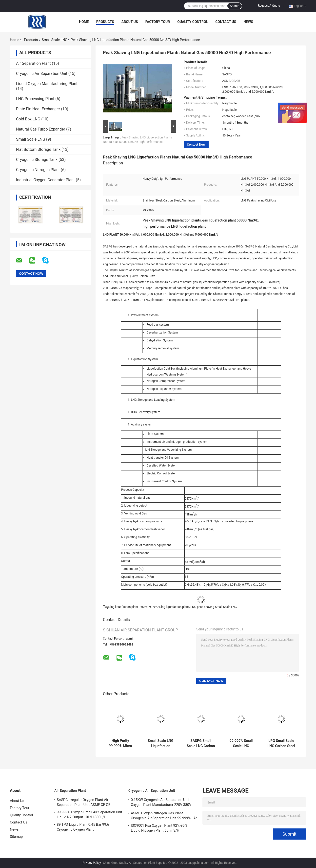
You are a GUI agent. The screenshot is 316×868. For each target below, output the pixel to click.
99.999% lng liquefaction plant (169, 607)
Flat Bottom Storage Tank (38, 149)
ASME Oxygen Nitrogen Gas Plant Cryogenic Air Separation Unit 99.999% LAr (164, 816)
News (248, 22)
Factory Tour (158, 22)
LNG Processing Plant (35, 99)
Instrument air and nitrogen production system (177, 442)
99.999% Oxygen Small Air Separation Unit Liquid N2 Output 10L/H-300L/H (89, 815)
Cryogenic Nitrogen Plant (38, 170)
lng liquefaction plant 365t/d (129, 607)
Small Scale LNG (54, 40)
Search (235, 6)
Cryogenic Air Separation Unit (42, 74)
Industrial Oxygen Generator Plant (45, 180)
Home (84, 22)
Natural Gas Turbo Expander (41, 129)
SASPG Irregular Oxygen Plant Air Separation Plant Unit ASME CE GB (84, 802)
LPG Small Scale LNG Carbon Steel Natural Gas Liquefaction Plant (281, 743)
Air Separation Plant (33, 63)
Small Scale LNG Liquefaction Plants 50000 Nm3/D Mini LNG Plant (161, 743)
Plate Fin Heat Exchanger (38, 109)
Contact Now (196, 145)
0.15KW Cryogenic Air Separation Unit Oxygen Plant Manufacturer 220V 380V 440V (161, 803)
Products (105, 22)
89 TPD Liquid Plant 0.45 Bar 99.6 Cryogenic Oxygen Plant (83, 827)
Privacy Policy (92, 863)
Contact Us (226, 22)
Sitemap (16, 837)
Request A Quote (269, 6)
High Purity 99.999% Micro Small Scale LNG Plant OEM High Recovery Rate (120, 743)
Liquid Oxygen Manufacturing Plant (47, 84)
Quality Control (193, 22)
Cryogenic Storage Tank (37, 160)
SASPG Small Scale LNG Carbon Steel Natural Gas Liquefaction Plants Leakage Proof (201, 743)
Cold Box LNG (28, 119)
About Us (130, 22)
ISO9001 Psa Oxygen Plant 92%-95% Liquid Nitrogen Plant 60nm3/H (159, 828)
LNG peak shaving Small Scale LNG (214, 607)
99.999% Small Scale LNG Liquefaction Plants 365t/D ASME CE (241, 743)
